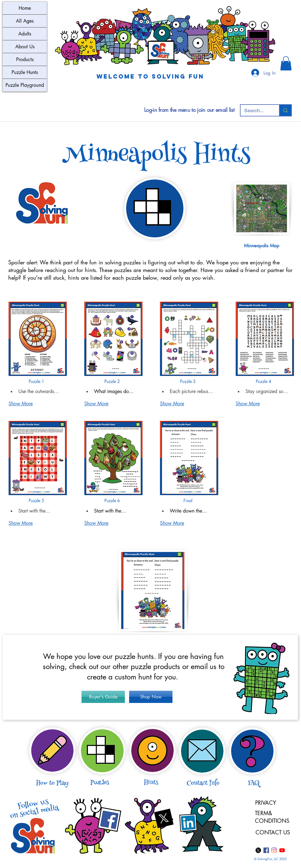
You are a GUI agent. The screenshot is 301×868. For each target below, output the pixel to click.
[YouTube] (282, 850)
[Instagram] (274, 850)
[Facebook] (266, 850)
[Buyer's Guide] (103, 697)
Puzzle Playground (25, 85)
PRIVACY (266, 803)
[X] (258, 850)
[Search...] (255, 111)
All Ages (25, 21)
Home (25, 8)
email (199, 666)
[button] (286, 63)
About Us (25, 47)
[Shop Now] (151, 697)
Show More (21, 404)
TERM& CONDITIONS (273, 817)
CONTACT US (273, 832)
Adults (25, 34)
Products (25, 59)
